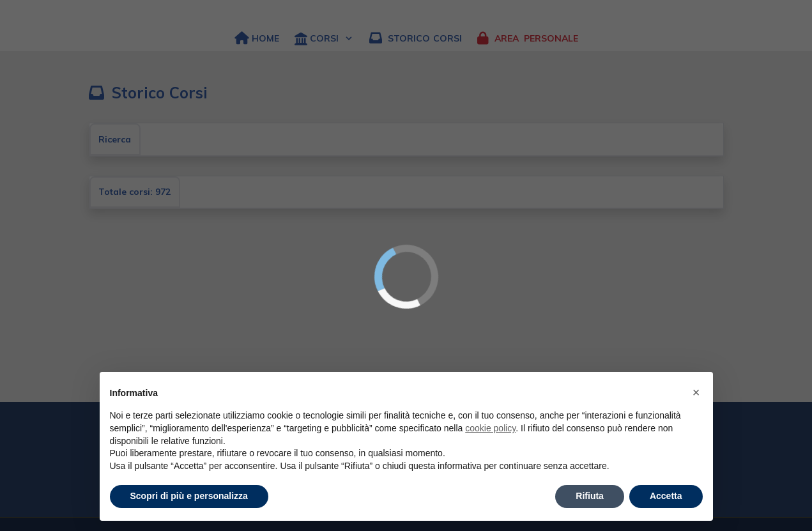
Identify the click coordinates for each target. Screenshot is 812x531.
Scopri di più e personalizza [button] (189, 496)
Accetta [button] (666, 496)
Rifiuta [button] (590, 496)
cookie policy (490, 428)
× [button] (696, 392)
